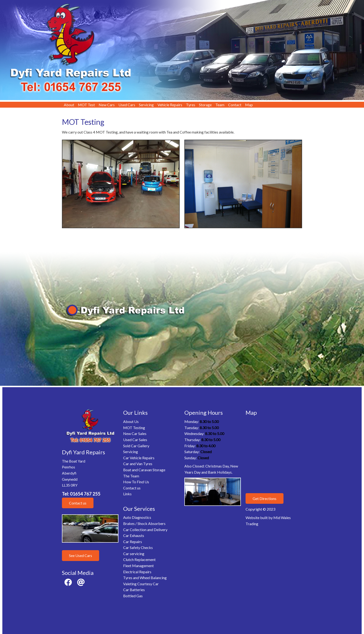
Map (249, 105)
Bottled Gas (133, 596)
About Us (131, 421)
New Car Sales (135, 433)
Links (127, 494)
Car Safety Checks (138, 547)
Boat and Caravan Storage (144, 470)
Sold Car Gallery (136, 446)
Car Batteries (134, 590)
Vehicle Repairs (170, 105)
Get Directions (265, 498)
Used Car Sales (135, 440)
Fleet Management (138, 566)
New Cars (107, 105)
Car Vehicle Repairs (139, 458)
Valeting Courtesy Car (141, 584)
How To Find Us (136, 482)
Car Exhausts (134, 535)
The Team (131, 476)
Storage (205, 105)
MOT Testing (134, 428)
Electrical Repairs (137, 572)
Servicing (146, 105)
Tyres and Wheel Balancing (145, 578)
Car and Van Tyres (138, 464)
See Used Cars (81, 555)
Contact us (78, 503)
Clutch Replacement (139, 559)
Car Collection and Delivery (145, 530)
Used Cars (127, 105)
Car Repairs (133, 542)
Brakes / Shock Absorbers (144, 523)
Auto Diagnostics (137, 517)
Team (220, 105)
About (69, 105)
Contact (235, 105)
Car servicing (134, 554)
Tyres (191, 105)
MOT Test (86, 105)
